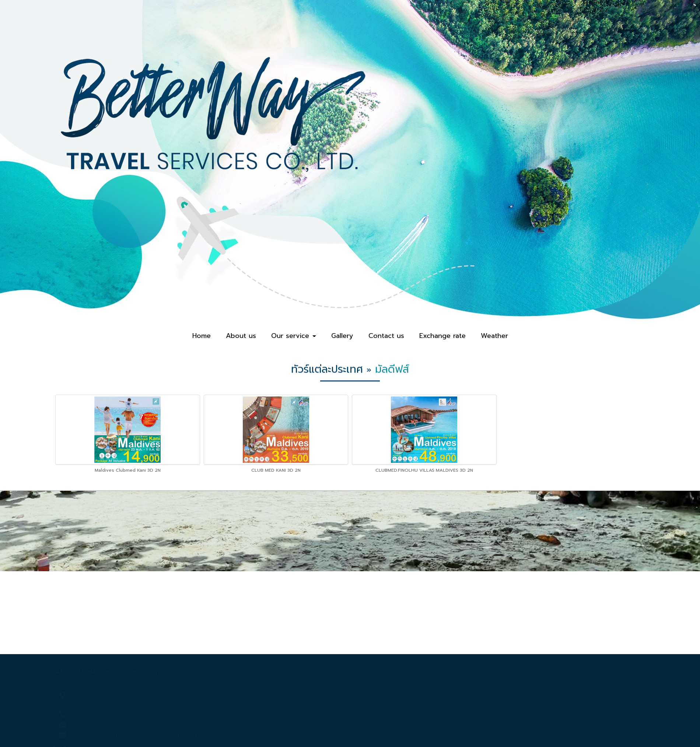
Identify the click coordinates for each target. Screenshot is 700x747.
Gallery (342, 336)
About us (241, 336)
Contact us (386, 336)
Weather (494, 336)
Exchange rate (442, 336)
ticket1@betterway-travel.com (202, 736)
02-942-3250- (108, 714)
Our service (294, 336)
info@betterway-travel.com (128, 736)
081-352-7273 (170, 714)
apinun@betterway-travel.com (279, 736)
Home (202, 336)
